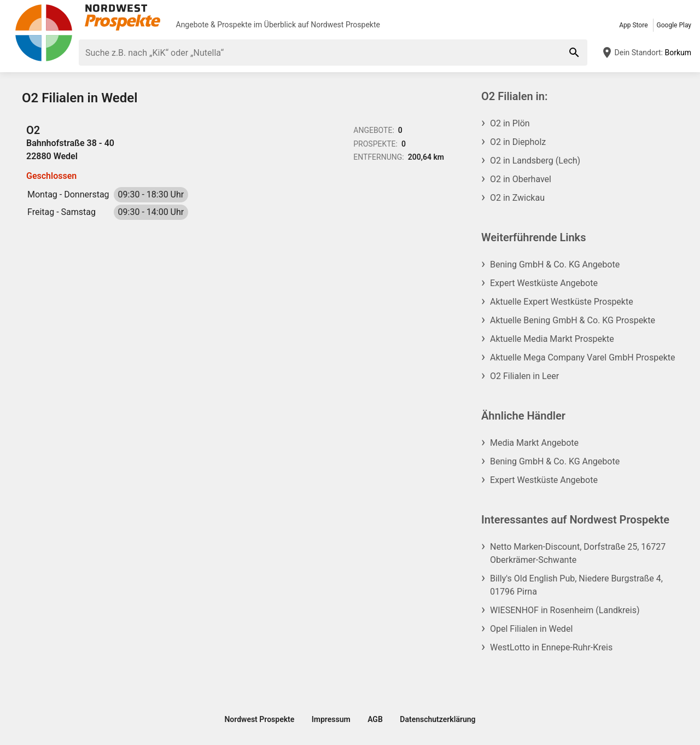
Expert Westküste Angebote (544, 283)
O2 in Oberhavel (521, 179)
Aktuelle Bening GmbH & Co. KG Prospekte (573, 320)
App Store (633, 25)
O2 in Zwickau (517, 198)
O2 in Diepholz (518, 142)
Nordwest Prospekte (345, 25)
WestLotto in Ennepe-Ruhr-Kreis (551, 647)
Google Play (674, 25)
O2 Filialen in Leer (524, 376)
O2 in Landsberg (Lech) (535, 161)
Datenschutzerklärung (437, 719)
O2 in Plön (510, 123)
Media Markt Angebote (534, 443)
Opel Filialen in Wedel (531, 629)
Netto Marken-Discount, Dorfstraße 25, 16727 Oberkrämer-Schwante (578, 553)
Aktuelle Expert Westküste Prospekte (562, 302)
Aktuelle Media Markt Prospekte (552, 339)
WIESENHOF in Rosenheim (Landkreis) (565, 610)
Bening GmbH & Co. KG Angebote (555, 264)
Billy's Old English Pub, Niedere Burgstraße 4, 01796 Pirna (576, 585)
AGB (375, 719)
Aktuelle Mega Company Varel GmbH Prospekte (583, 357)
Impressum (331, 719)
